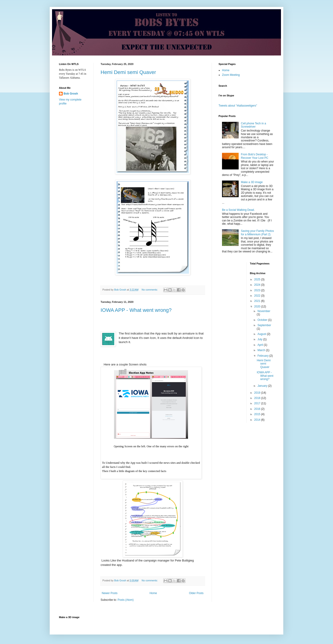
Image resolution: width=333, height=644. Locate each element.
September (264, 325)
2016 (258, 409)
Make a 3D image (252, 182)
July (260, 339)
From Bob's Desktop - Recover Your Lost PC (255, 156)
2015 (258, 414)
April (261, 345)
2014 (258, 420)
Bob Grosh (71, 94)
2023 (258, 290)
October (263, 320)
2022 (258, 296)
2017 (258, 403)
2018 (258, 398)
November (264, 311)
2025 (258, 279)
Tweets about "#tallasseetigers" (238, 106)
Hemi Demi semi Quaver (128, 72)
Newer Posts (110, 593)
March (262, 350)
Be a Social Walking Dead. (238, 210)
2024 (258, 285)
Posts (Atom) (125, 600)
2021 (258, 301)
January (263, 386)
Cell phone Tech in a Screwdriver (254, 125)
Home (153, 593)
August (262, 334)
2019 (258, 393)
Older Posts (196, 593)
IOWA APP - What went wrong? (136, 310)
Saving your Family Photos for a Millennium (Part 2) (257, 233)
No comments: (150, 290)
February (263, 356)
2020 (258, 307)
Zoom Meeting (231, 75)
